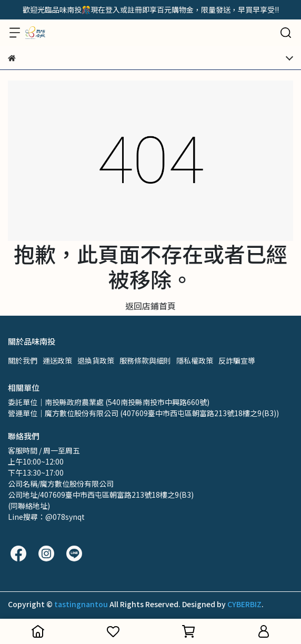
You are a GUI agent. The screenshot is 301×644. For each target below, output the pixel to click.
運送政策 (57, 360)
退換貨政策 (96, 360)
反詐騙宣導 (237, 360)
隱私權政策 (195, 360)
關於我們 (23, 360)
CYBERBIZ (244, 604)
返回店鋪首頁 (150, 306)
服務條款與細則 (145, 360)
